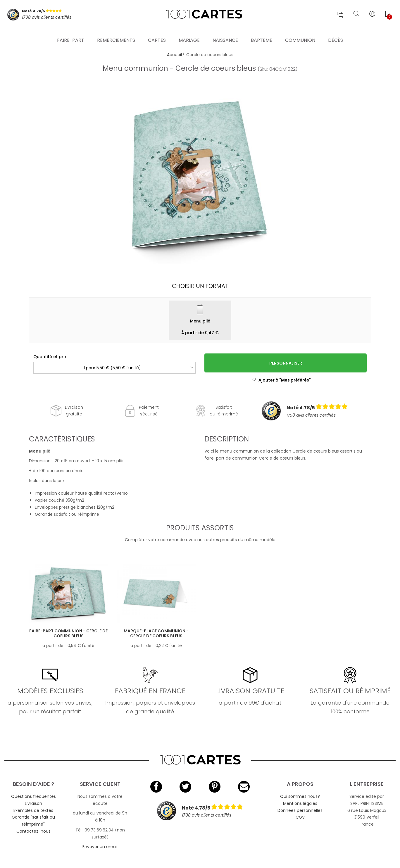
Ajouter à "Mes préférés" (281, 380)
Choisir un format (200, 286)
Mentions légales (300, 803)
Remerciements (116, 33)
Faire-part (71, 33)
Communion (300, 33)
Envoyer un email (100, 847)
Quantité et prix (50, 357)
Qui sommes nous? (300, 796)
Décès (336, 33)
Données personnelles (300, 810)
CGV (300, 817)
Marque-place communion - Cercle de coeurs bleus (156, 633)
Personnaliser (286, 363)
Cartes (157, 33)
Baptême (262, 33)
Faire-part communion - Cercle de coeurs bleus (68, 633)
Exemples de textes (33, 810)
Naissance (225, 33)
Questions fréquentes (33, 796)
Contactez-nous (33, 831)
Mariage (189, 33)
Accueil (174, 55)
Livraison (33, 803)
